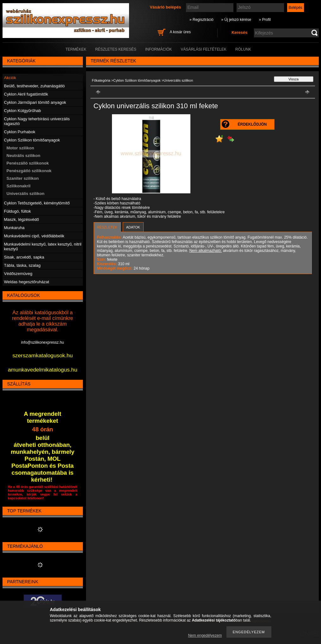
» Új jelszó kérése (236, 20)
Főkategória (101, 80)
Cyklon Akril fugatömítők (26, 94)
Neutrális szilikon (24, 156)
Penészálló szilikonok (28, 163)
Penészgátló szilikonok (29, 171)
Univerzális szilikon (26, 194)
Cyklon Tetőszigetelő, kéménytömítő (37, 203)
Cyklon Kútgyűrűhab (23, 111)
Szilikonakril (19, 186)
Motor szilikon (20, 148)
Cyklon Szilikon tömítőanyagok (137, 80)
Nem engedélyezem (205, 635)
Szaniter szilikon (23, 178)
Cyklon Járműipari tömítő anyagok (35, 102)
